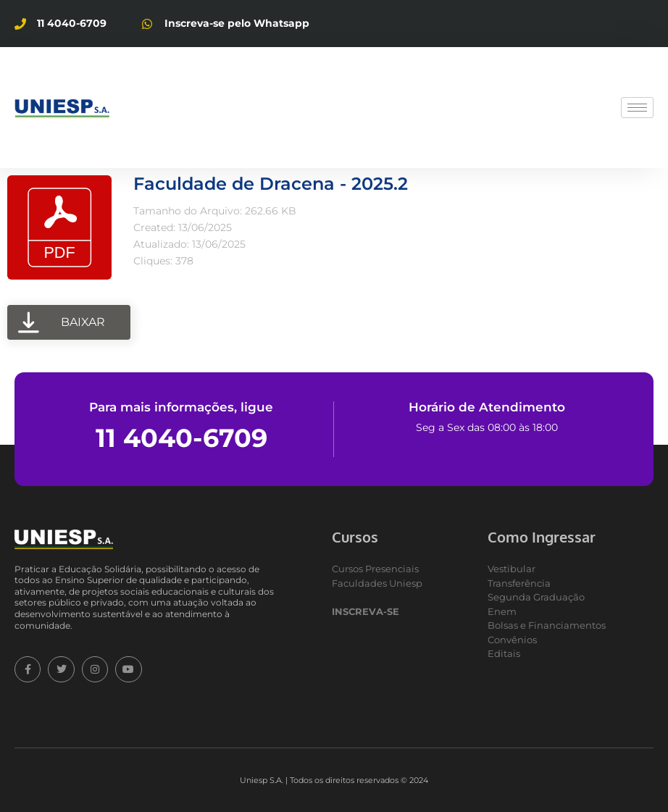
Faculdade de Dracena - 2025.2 (271, 184)
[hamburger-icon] (637, 108)
